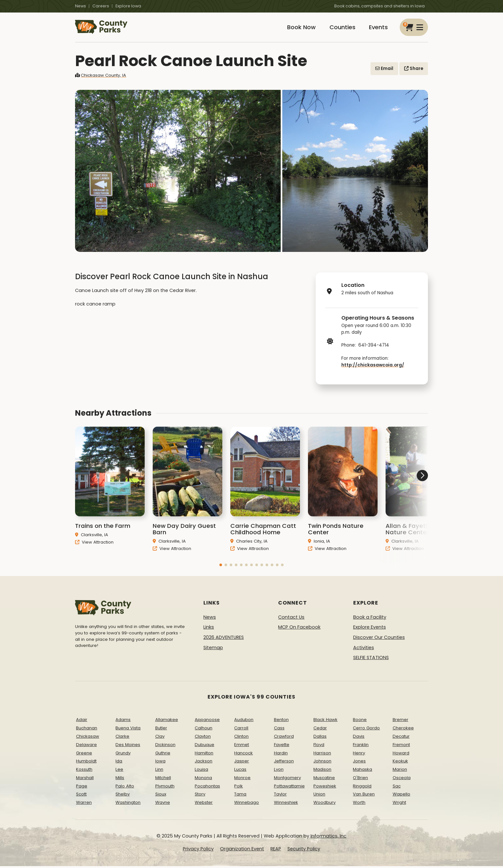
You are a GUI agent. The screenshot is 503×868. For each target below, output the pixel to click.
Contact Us (291, 619)
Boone (360, 722)
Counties (340, 28)
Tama (240, 796)
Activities (364, 649)
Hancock (243, 755)
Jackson (204, 763)
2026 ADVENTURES (224, 639)
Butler (161, 730)
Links (209, 629)
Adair (82, 722)
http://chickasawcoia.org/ (373, 367)
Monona (203, 779)
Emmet (242, 746)
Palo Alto (125, 788)
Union (319, 796)
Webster (204, 804)
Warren (84, 804)
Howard (401, 755)
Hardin (281, 755)
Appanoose (207, 722)
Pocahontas (207, 788)
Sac (397, 788)
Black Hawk (325, 722)
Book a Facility (370, 619)
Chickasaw (88, 738)
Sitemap (213, 649)
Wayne (163, 804)
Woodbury (324, 804)
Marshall (85, 779)
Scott (81, 796)
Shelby (123, 796)
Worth (359, 804)
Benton (281, 722)
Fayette (282, 746)
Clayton (203, 738)
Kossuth (84, 771)
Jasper (242, 763)
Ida (119, 763)
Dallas (320, 738)
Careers (101, 6)
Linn (159, 771)
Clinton (241, 738)
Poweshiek (325, 788)
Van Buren (364, 796)
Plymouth (165, 788)
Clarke (122, 738)
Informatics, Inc (328, 838)
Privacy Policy (198, 850)
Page (82, 788)
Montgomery (287, 779)
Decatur (401, 738)
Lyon (279, 771)
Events (378, 28)
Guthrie (163, 755)
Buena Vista (128, 730)
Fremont (401, 746)
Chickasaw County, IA (101, 77)
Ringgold (362, 788)
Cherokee (403, 730)
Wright (399, 804)
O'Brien (360, 779)
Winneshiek (286, 804)
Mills (120, 779)
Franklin (361, 746)
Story (200, 796)
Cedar (320, 730)
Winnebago (247, 804)
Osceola (402, 779)
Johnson (322, 763)
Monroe (242, 779)
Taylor (280, 796)
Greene (84, 755)
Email (384, 70)
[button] (221, 575)
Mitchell (163, 779)
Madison (322, 771)
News (81, 6)
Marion (400, 771)
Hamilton (204, 755)
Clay (160, 738)
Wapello (401, 796)
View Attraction (94, 552)
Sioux (161, 796)
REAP (276, 850)
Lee (119, 771)
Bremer (401, 722)
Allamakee (167, 722)
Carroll (241, 730)
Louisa (201, 771)
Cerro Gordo (366, 730)
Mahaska (362, 771)
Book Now (298, 28)
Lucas (240, 771)
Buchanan (87, 730)
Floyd (319, 746)
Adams (123, 722)
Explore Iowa (128, 6)
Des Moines (128, 746)
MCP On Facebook (299, 629)
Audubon (244, 722)
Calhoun (204, 730)
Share (414, 70)
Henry (359, 755)
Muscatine (324, 779)
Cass (279, 730)
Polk (239, 788)
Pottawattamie (289, 788)
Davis (359, 738)
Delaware (86, 746)
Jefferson (284, 763)
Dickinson (165, 746)
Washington (128, 804)
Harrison (322, 755)
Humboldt (86, 763)
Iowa (160, 763)
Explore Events (370, 629)
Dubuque (205, 746)
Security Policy (304, 850)
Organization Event (242, 850)
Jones (359, 763)
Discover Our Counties (379, 639)
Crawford (284, 738)
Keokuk (400, 763)
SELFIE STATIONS (371, 659)
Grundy (123, 755)
